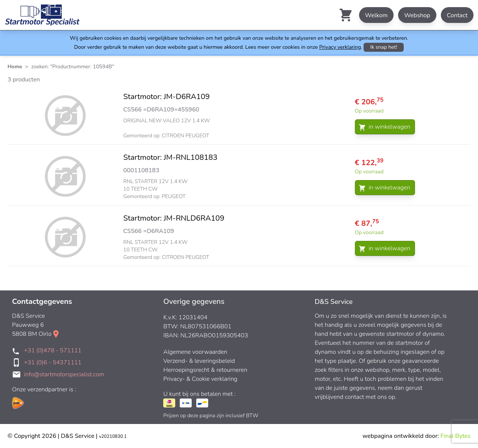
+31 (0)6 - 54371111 (53, 362)
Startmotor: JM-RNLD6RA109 (174, 218)
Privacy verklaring (340, 47)
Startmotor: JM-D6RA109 (167, 97)
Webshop (417, 15)
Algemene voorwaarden (195, 352)
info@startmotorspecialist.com (64, 374)
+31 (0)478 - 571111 (53, 350)
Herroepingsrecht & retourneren (205, 370)
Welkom (376, 15)
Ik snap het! (384, 47)
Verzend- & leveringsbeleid (199, 361)
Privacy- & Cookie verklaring (200, 379)
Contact (457, 15)
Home (15, 67)
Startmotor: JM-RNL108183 (171, 157)
